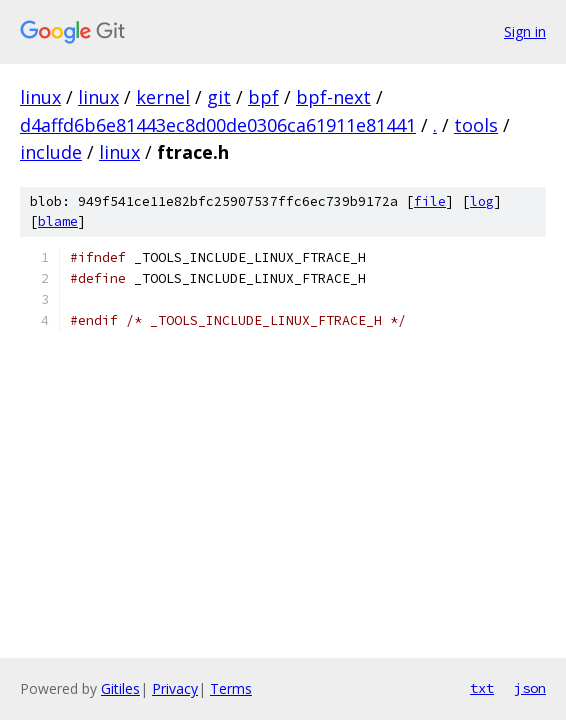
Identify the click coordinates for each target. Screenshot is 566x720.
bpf (263, 97)
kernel (163, 97)
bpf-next (333, 97)
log (482, 201)
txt (482, 688)
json (530, 688)
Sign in (525, 31)
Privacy (175, 688)
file (430, 201)
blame (58, 221)
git (219, 97)
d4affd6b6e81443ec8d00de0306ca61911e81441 (218, 125)
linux (40, 97)
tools (476, 125)
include (51, 152)
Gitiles (120, 688)
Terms (231, 688)
